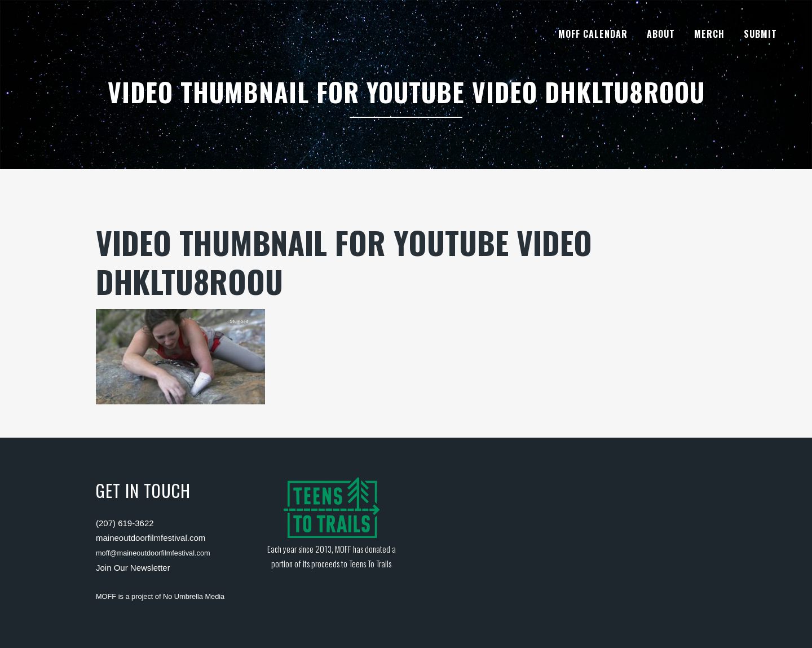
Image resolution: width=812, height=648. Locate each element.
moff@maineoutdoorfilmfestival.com (153, 553)
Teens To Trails (370, 563)
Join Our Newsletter (133, 568)
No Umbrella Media (194, 596)
